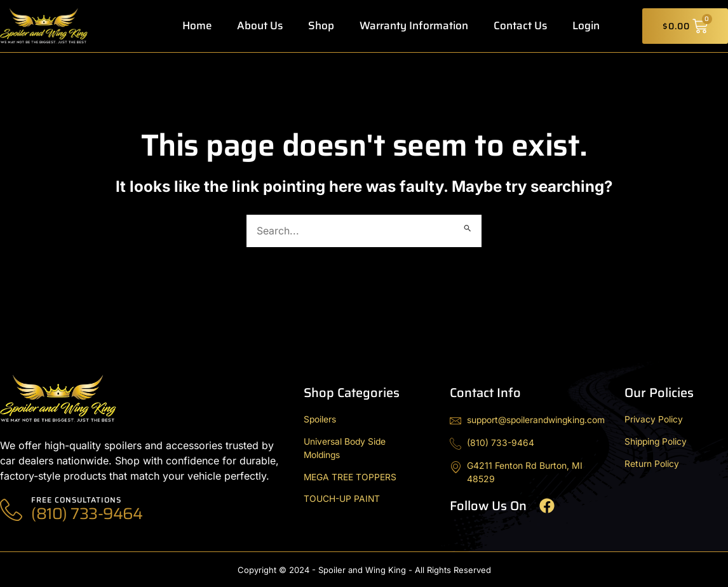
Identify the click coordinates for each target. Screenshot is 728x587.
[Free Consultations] (11, 510)
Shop (321, 26)
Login (586, 26)
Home (197, 26)
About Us (260, 26)
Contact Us (520, 26)
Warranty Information (414, 26)
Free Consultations (77, 500)
